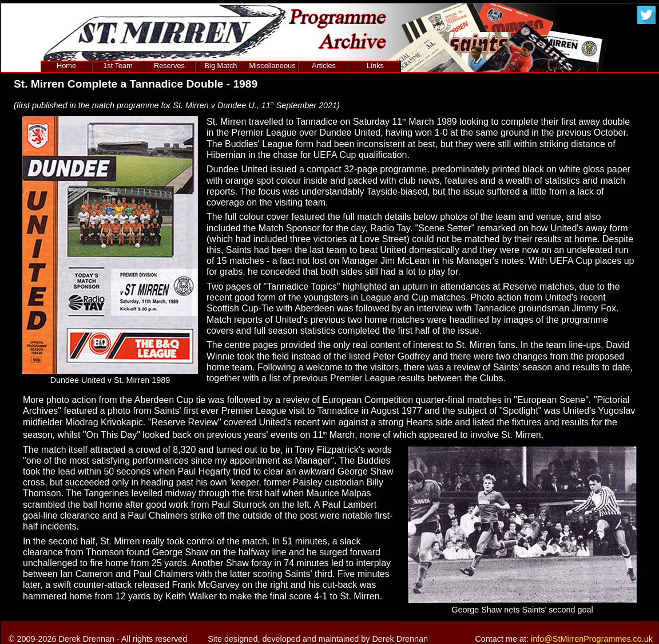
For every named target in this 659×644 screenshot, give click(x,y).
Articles (324, 66)
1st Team (118, 66)
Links (375, 66)
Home (66, 66)
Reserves (169, 66)
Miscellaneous (272, 66)
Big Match (221, 66)
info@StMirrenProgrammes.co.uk (592, 639)
